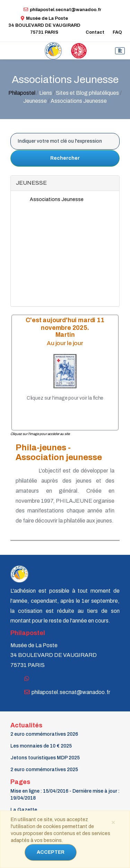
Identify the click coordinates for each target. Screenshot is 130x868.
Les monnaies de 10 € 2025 (41, 746)
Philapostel (22, 93)
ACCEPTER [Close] (51, 852)
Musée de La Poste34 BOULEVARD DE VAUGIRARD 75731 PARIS (44, 25)
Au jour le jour (65, 343)
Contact (95, 32)
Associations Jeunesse (57, 199)
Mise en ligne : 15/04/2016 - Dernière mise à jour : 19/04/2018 (65, 795)
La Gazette (24, 810)
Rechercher (65, 158)
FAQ (117, 32)
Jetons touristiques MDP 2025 (45, 758)
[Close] (113, 822)
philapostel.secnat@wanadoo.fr (62, 10)
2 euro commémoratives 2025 (44, 770)
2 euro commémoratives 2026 (44, 734)
